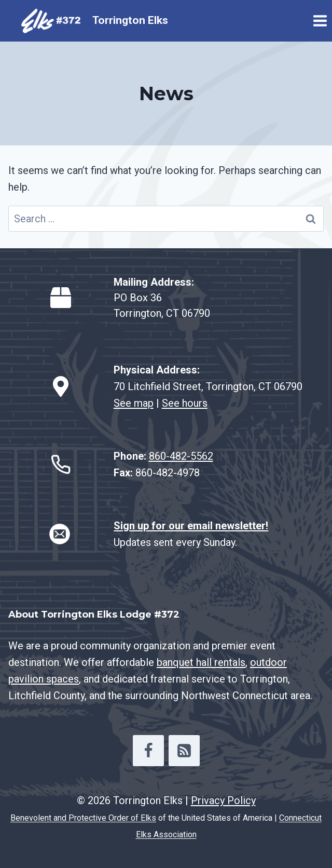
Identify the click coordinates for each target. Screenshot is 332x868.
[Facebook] (148, 751)
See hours (185, 403)
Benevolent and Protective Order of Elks (83, 818)
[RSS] (184, 751)
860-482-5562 (181, 456)
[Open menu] (320, 21)
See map (134, 403)
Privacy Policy (223, 800)
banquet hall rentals (201, 662)
